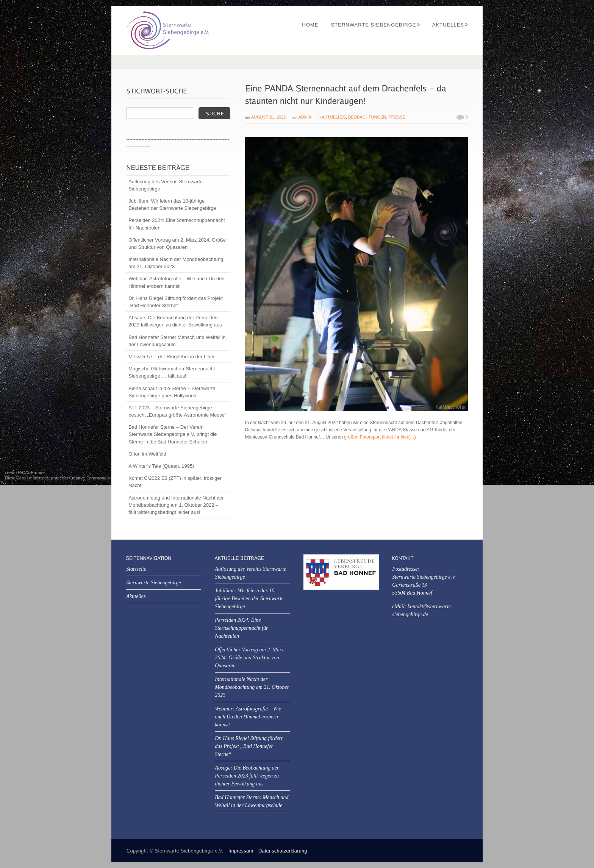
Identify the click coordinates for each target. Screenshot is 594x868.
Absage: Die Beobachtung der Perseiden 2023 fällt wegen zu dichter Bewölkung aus (175, 321)
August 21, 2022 (269, 117)
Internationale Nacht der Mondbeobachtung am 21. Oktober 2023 (176, 263)
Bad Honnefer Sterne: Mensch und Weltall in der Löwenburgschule (177, 341)
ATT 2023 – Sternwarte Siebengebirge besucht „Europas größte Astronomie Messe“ (177, 411)
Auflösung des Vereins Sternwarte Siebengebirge (166, 185)
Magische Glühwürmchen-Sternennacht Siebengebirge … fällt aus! (172, 372)
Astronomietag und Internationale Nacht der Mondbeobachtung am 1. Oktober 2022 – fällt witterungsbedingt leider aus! (176, 505)
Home (310, 25)
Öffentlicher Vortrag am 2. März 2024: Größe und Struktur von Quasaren (177, 244)
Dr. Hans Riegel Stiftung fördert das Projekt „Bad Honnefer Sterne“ (176, 302)
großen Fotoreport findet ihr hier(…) (380, 437)
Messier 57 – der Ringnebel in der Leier (172, 357)
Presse (397, 117)
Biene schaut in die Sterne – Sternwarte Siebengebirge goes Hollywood (172, 392)
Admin (305, 117)
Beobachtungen (367, 117)
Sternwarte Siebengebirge (376, 25)
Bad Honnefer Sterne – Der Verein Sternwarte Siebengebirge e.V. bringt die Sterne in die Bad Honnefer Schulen (173, 434)
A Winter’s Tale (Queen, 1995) (161, 466)
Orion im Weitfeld (147, 454)
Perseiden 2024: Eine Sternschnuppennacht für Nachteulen (177, 224)
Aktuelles (450, 25)
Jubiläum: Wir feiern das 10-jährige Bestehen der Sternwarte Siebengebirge (172, 205)
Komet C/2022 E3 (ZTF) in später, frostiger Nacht (175, 482)
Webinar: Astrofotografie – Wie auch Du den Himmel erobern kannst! (176, 282)
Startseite (136, 569)
